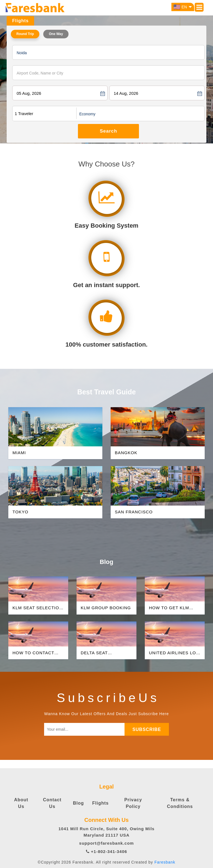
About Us (21, 803)
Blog (78, 803)
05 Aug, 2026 (29, 93)
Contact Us (52, 803)
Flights (101, 803)
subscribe (147, 729)
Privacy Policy (133, 803)
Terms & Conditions (180, 803)
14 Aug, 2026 (126, 93)
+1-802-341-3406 (107, 851)
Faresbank (165, 862)
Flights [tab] (20, 21)
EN (183, 7)
